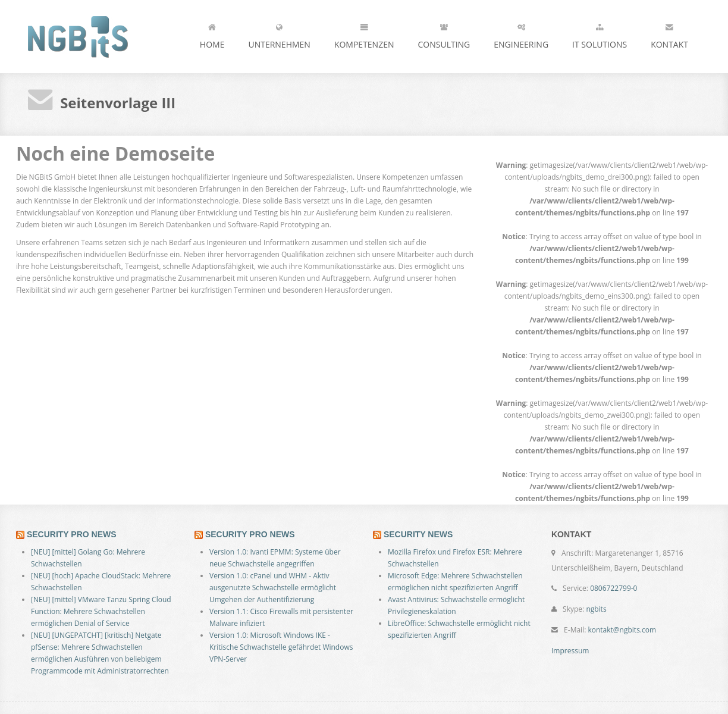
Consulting (444, 34)
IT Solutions (600, 34)
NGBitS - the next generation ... (99, 37)
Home (212, 34)
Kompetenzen (364, 34)
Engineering (521, 34)
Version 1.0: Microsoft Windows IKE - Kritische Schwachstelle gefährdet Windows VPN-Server (281, 647)
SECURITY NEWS (418, 534)
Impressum (570, 651)
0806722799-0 (614, 588)
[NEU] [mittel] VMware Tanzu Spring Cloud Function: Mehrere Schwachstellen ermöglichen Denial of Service (101, 611)
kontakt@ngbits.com (622, 630)
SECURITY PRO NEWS (72, 534)
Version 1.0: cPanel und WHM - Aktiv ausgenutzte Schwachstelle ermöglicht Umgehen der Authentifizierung (273, 588)
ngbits (596, 609)
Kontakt (669, 34)
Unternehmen (279, 34)
